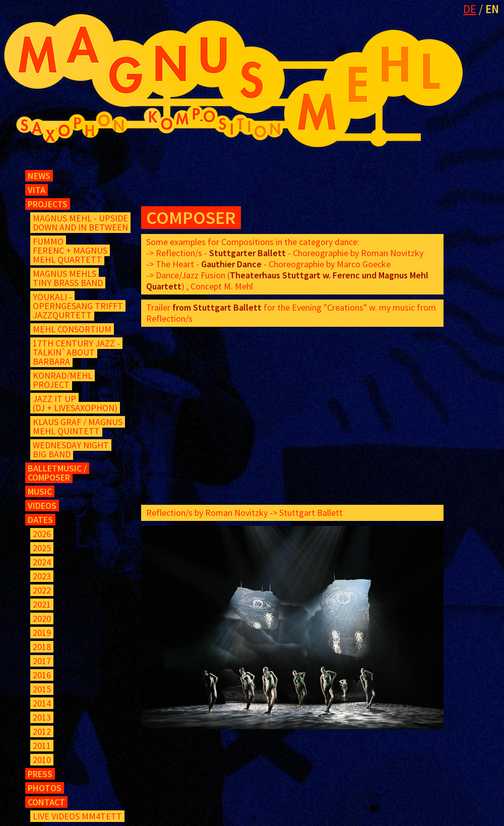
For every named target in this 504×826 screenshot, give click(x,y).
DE (470, 9)
